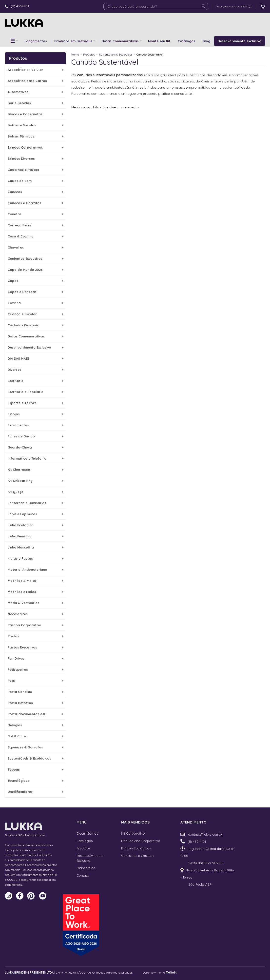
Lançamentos (36, 41)
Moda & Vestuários (36, 603)
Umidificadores (36, 792)
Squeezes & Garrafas (36, 747)
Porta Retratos (36, 703)
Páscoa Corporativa (36, 625)
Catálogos (186, 41)
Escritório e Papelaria (36, 392)
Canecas (36, 192)
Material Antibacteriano (36, 569)
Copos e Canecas (36, 292)
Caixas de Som (36, 181)
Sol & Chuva (36, 736)
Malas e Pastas (36, 558)
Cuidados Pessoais (36, 325)
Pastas (36, 636)
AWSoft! (171, 972)
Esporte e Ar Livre (36, 403)
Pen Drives (36, 658)
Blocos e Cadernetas (36, 114)
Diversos (36, 370)
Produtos (89, 54)
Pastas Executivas (36, 647)
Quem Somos (87, 833)
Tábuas (36, 769)
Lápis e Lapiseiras (36, 514)
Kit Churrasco (36, 470)
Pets (36, 681)
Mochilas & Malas (36, 581)
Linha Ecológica (36, 525)
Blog (206, 41)
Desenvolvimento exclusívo (240, 41)
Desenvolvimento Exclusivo (36, 347)
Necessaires (36, 614)
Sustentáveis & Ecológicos (36, 758)
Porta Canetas (36, 692)
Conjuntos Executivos (36, 258)
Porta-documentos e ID (36, 714)
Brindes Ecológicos (136, 848)
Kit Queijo (36, 492)
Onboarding (86, 868)
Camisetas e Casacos (138, 856)
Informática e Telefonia (36, 458)
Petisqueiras (36, 669)
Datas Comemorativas (120, 41)
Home (75, 54)
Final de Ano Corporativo (141, 841)
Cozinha (36, 303)
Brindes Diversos (36, 158)
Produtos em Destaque (73, 41)
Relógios (36, 725)
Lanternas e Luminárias (36, 503)
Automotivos (36, 92)
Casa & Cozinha (36, 236)
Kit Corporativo (133, 833)
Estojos (36, 414)
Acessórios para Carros (36, 81)
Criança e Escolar (36, 314)
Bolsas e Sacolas (36, 125)
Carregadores (36, 225)
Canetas (36, 214)
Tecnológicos (36, 781)
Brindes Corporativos (36, 147)
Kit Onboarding (36, 481)
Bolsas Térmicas (36, 136)
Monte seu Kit (159, 41)
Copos (36, 281)
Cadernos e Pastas (36, 170)
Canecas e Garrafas (36, 203)
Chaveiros (36, 247)
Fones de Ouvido (36, 436)
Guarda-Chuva (36, 447)
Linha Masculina (36, 547)
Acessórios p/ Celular (36, 70)
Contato (83, 875)
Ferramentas (36, 425)
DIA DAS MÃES (36, 358)
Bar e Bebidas (36, 103)
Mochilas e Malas (36, 592)
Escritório (36, 381)
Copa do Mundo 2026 (36, 270)
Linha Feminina (36, 536)
